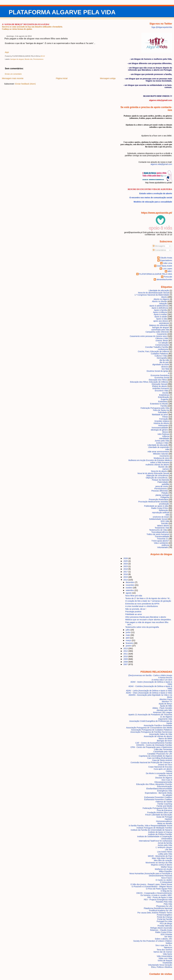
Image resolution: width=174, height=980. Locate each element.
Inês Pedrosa (163, 434)
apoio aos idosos (161, 321)
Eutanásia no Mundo (159, 404)
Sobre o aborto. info (163, 939)
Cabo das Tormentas (163, 749)
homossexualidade (160, 428)
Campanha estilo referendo (157, 332)
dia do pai (164, 362)
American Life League (163, 712)
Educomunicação (164, 786)
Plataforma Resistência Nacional (158, 908)
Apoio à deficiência (160, 308)
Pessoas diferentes (160, 491)
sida (167, 515)
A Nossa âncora (165, 678)
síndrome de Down (161, 517)
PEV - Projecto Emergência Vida (158, 900)
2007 (126, 664)
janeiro (129, 646)
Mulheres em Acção (164, 869)
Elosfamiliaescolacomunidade (159, 789)
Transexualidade (162, 536)
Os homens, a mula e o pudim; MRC (156, 895)
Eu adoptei (167, 795)
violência (165, 545)
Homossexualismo (164, 821)
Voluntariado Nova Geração (160, 965)
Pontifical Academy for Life (160, 910)
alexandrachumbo (164, 279)
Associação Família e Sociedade (158, 725)
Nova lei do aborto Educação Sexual (153, 473)
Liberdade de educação (159, 290)
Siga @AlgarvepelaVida (162, 27)
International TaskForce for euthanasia (156, 841)
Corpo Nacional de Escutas (160, 767)
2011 (126, 654)
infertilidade (164, 439)
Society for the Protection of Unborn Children (153, 941)
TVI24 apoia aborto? (160, 541)
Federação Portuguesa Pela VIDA (157, 808)
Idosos (165, 432)
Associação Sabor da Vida (161, 734)
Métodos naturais (161, 454)
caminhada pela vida (160, 330)
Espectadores (166, 260)
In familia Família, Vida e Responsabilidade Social (150, 826)
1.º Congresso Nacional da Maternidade (152, 295)
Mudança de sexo (161, 458)
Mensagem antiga (108, 78)
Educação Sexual (159, 384)
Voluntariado (163, 547)
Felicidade (163, 412)
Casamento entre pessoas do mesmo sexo (148, 336)
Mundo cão (28, 59)
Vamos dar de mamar (163, 952)
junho (128, 632)
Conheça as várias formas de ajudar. (17, 29)
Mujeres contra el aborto (162, 865)
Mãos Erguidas (166, 871)
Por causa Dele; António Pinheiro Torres (155, 913)
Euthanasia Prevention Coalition (158, 797)
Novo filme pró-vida (134, 596)
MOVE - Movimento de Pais (160, 856)
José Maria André (164, 266)
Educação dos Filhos (158, 380)
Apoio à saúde (161, 317)
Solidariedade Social (158, 519)
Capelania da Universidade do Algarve (155, 756)
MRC (170, 271)
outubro (129, 588)
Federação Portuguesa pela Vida (155, 408)
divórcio (165, 367)
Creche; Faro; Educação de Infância (153, 351)
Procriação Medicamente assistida (153, 502)
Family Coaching (165, 804)
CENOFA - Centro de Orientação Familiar (154, 745)
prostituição (164, 504)
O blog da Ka (166, 891)
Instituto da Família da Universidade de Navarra (151, 830)
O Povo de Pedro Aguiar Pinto (159, 889)
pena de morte (162, 486)
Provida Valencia (165, 926)
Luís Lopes (167, 269)
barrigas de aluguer (17, 59)
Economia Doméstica (160, 375)
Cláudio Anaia (166, 258)
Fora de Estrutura (164, 810)
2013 (126, 648)
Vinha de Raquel (165, 961)
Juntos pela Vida (162, 441)
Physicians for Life (164, 906)
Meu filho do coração (163, 860)
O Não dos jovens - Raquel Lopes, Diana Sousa (151, 884)
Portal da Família (165, 919)
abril (128, 638)
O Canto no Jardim (164, 880)
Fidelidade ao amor (134, 614)
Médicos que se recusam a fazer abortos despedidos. (148, 620)
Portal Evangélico (164, 915)
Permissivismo (38, 59)
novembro (130, 585)
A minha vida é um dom (162, 680)
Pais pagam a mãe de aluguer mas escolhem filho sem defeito (36, 39)
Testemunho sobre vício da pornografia (142, 627)
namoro (166, 469)
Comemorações (162, 345)
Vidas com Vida (165, 958)
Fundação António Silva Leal (160, 813)
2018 (126, 569)
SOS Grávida (166, 934)
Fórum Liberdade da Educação (159, 815)
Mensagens (159, 246)
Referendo (163, 510)
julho (128, 630)
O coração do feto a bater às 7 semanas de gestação (148, 601)
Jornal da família (165, 843)
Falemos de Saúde (164, 802)
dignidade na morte (161, 364)
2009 (126, 659)
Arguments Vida (165, 719)
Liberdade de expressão (159, 447)
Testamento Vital (162, 528)
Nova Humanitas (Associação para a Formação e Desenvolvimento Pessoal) (151, 875)
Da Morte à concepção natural (159, 773)
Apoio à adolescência (159, 306)
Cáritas (169, 771)
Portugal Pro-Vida (164, 921)
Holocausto (163, 425)
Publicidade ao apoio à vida (156, 506)
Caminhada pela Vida (163, 752)
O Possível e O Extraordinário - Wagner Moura (152, 887)
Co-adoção (163, 343)
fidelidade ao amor (160, 415)
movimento (164, 456)
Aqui (7, 52)
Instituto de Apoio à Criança (160, 832)
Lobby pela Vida (165, 854)
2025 (126, 561)
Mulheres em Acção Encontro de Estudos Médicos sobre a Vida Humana (150, 461)
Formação (164, 419)
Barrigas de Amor (165, 741)
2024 (126, 564)
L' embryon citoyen (164, 847)
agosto (129, 593)
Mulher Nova (166, 867)
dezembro (130, 582)
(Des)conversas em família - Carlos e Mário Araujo (150, 675)
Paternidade (163, 482)
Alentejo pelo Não (164, 710)
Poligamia (165, 497)
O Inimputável (166, 882)
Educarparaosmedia (163, 782)
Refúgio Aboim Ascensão (161, 928)
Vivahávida (167, 963)
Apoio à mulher (160, 314)
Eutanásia (163, 401)
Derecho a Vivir (165, 776)
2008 (126, 662)
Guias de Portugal (164, 817)
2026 (126, 558)
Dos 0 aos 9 (167, 780)
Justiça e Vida (162, 443)
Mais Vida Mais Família (162, 858)
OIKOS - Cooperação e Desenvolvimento (154, 893)
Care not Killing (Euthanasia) (160, 758)
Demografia (162, 358)
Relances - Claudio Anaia (161, 930)
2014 (126, 580)
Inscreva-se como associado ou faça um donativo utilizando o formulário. (32, 27)
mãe (167, 449)
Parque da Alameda (161, 480)
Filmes (165, 417)
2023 (126, 566)
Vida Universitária (164, 956)
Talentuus (168, 947)
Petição (165, 493)
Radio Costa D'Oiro (160, 508)
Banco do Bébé (165, 739)
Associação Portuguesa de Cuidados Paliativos (152, 730)
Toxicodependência (160, 532)
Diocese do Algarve (164, 778)
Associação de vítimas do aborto (158, 736)
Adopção (163, 304)
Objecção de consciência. (157, 478)
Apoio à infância (160, 312)
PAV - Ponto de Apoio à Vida (160, 897)
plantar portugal (162, 495)
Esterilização (164, 397)
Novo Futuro (167, 878)
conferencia (163, 349)
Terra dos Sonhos (164, 950)
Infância (166, 436)
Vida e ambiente (161, 543)
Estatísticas (164, 395)
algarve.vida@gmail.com (161, 164)
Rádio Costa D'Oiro (164, 932)
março (129, 640)
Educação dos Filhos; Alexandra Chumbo (154, 784)
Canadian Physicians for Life (160, 754)
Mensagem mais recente (13, 78)
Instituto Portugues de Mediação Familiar (154, 828)
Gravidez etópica (162, 421)
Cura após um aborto (163, 769)
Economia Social (162, 378)
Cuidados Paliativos (159, 354)
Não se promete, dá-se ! (136, 609)
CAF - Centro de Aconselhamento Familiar (154, 743)
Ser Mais (168, 937)
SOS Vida (165, 521)
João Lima (167, 263)
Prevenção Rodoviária (158, 499)
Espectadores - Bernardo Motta (159, 793)
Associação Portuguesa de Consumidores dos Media (149, 728)
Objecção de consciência (157, 476)
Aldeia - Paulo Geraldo (162, 708)
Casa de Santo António (162, 760)
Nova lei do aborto (159, 471)
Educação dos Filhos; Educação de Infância (149, 382)
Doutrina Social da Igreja (157, 371)
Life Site (169, 850)
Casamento (162, 334)
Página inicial (62, 78)
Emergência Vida (165, 791)
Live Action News (165, 852)
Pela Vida (168, 904)
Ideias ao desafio (165, 823)
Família (164, 406)
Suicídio (165, 523)
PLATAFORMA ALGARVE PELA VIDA (62, 12)
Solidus (169, 943)
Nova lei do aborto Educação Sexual (154, 293)
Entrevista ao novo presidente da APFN (142, 604)
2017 (126, 572)
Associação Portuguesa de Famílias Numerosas (151, 732)
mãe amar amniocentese (158, 452)
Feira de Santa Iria (161, 410)
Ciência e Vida (162, 338)
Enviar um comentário (13, 74)
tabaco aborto (163, 526)
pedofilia (166, 484)
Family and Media (164, 806)
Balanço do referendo (159, 325)
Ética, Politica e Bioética (162, 967)
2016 (126, 574)
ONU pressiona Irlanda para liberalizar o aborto (146, 617)
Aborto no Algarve (161, 299)
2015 (126, 577)
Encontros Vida (161, 391)
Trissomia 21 (162, 539)
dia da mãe (164, 360)
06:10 (43, 56)
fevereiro (130, 643)
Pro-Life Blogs (166, 924)
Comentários (159, 250)
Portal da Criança (165, 917)
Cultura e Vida (161, 356)
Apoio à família (160, 310)
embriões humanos (161, 388)
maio (128, 635)
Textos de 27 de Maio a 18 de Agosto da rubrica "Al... (148, 598)
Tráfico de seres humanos (158, 534)
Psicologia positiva (133, 612)
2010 (126, 656)
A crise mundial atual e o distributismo (142, 606)
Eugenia (164, 399)
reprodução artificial (161, 513)
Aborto (164, 297)
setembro (130, 590)
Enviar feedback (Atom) (25, 84)
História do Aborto (161, 423)
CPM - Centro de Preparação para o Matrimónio (151, 747)
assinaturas (164, 323)
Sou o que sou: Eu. (164, 945)
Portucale (168, 277)
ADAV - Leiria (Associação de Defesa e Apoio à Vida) (149, 691)
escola (165, 393)
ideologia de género (159, 430)
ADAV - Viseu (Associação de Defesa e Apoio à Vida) (149, 693)
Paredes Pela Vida (164, 902)
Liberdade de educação (158, 445)
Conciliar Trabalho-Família (157, 347)
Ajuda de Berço (165, 704)
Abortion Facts (166, 699)
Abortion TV (167, 701)
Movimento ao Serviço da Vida (159, 863)
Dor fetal (165, 369)
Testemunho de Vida (158, 530)
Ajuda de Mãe (166, 706)
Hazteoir (168, 819)
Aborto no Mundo (159, 301)
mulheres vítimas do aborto (157, 465)
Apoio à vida (162, 319)
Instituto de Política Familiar (160, 834)
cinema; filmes (162, 341)
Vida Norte (167, 954)
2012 (126, 651)
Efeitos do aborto (160, 386)
